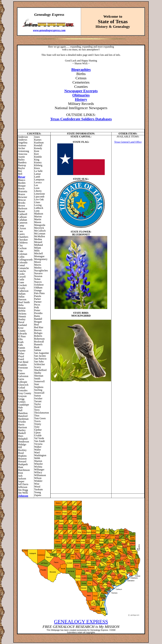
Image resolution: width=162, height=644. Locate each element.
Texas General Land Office (128, 142)
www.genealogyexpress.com (49, 30)
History (81, 99)
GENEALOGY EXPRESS (81, 622)
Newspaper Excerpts (81, 91)
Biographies (81, 70)
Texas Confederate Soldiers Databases (81, 119)
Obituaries (81, 95)
